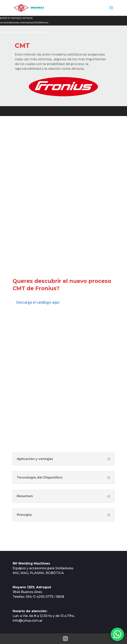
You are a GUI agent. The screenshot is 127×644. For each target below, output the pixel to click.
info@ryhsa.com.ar (28, 621)
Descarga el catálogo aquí (38, 302)
